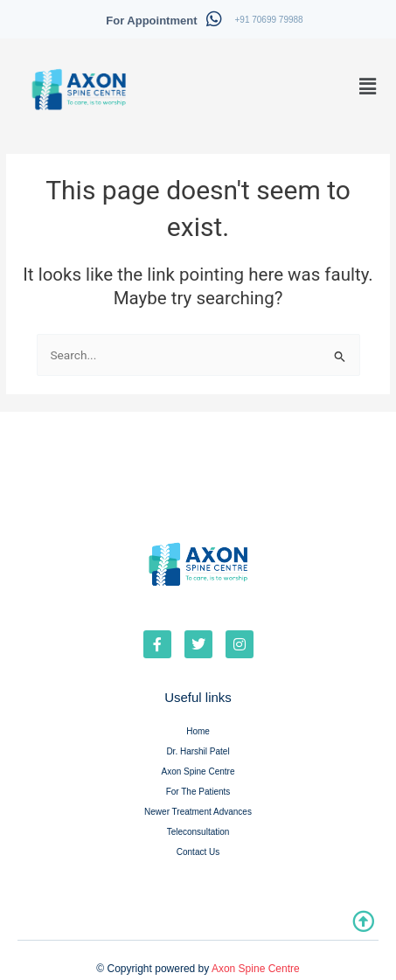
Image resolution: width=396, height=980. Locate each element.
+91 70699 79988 (269, 20)
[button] (368, 87)
